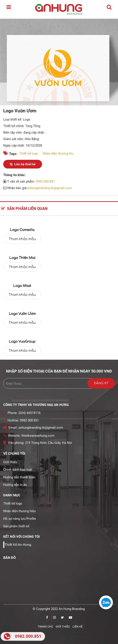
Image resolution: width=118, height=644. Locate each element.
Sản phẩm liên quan (24, 208)
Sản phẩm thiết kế (16, 526)
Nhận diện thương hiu (58, 154)
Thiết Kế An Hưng (18, 545)
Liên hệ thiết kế (23, 164)
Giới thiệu (10, 462)
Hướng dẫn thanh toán (19, 477)
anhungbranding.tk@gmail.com (50, 188)
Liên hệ (78, 627)
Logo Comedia (22, 230)
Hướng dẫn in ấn (15, 485)
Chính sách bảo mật (18, 470)
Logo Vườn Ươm (22, 314)
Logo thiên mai (22, 258)
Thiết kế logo (29, 154)
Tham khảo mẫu (22, 239)
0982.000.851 (45, 181)
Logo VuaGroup (22, 342)
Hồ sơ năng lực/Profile (20, 519)
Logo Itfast (22, 286)
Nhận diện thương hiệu (19, 511)
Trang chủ (45, 627)
